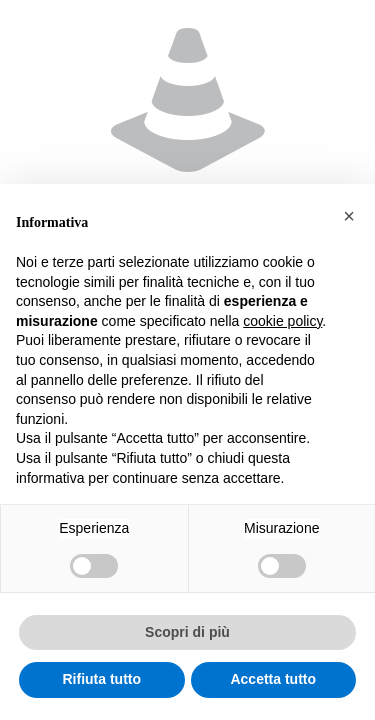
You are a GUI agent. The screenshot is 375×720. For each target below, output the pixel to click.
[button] (349, 216)
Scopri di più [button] (187, 632)
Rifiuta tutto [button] (101, 679)
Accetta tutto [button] (273, 679)
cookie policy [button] (282, 321)
